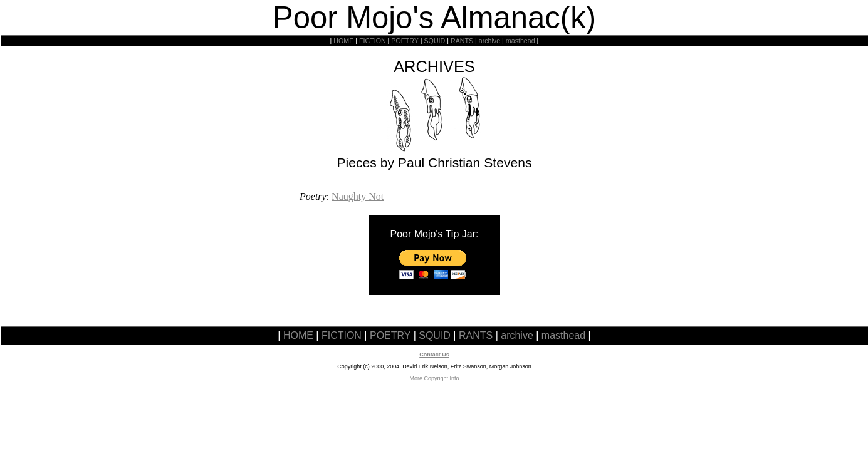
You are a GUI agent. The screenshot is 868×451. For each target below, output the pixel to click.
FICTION (373, 41)
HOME (343, 41)
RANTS (462, 41)
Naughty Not (358, 196)
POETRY (405, 41)
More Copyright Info (434, 378)
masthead (520, 41)
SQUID (434, 41)
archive (489, 41)
